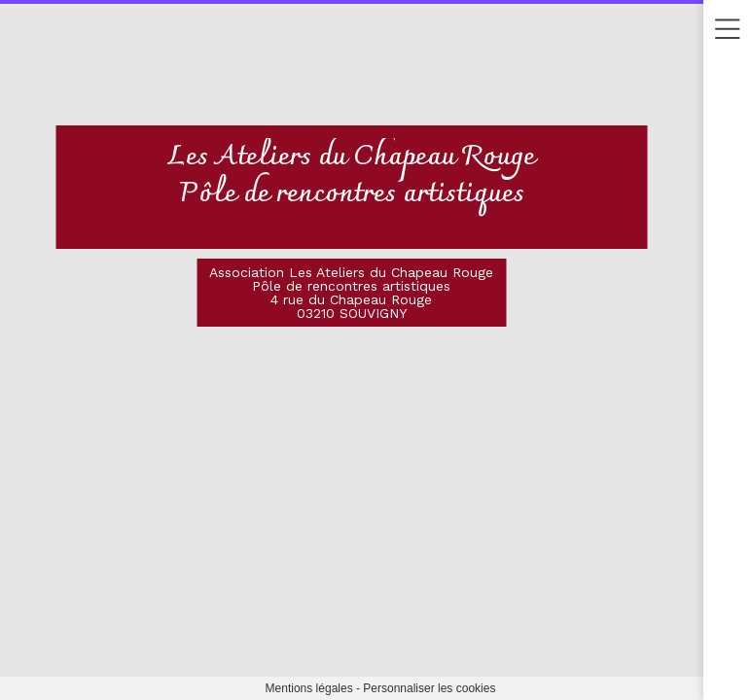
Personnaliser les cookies (429, 688)
